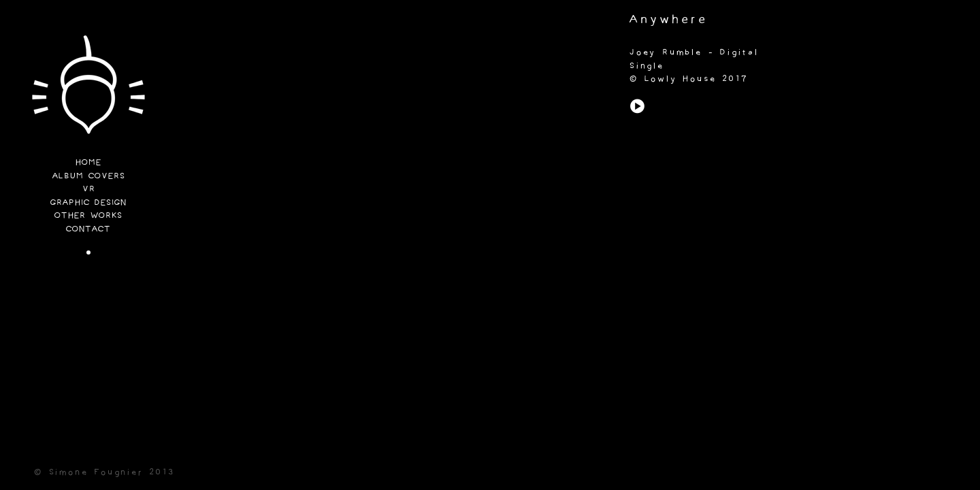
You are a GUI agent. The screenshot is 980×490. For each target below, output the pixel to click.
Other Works (88, 216)
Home (88, 163)
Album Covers (89, 177)
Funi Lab (88, 88)
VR (89, 190)
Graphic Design (88, 203)
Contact (88, 230)
